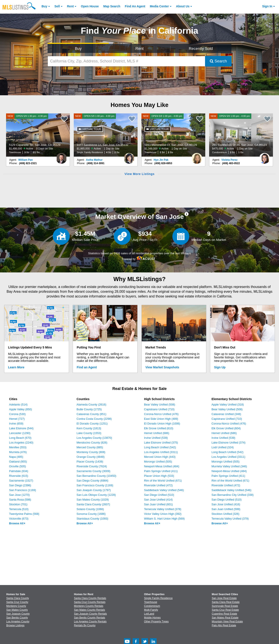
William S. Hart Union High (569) (164, 519)
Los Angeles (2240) (21, 443)
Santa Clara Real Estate (226, 602)
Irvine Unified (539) (156, 438)
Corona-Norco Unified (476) (161, 414)
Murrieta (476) (18, 452)
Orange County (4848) (91, 457)
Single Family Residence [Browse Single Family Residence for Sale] (158, 598)
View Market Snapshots (162, 367)
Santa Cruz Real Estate (225, 610)
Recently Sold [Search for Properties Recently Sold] (201, 49)
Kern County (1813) (89, 428)
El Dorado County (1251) (92, 424)
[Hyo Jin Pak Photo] (197, 157)
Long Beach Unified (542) (160, 447)
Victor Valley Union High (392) (163, 514)
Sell (57, 6)
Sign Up (220, 367)
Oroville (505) (18, 466)
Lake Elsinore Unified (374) (228, 443)
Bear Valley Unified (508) (160, 405)
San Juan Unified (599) (226, 509)
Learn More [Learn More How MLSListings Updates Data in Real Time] (16, 367)
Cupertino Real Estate (224, 614)
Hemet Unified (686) (157, 433)
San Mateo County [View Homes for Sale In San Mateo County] (17, 610)
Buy (44, 6)
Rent (70, 6)
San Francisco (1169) (22, 490)
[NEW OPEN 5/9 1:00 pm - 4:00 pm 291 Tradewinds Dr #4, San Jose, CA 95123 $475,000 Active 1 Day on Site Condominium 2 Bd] (241, 135)
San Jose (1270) (19, 495)
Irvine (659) (16, 424)
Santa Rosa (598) (20, 500)
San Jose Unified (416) (226, 504)
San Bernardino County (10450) (96, 476)
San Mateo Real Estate (225, 618)
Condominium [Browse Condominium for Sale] (152, 606)
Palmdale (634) (19, 471)
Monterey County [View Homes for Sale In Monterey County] (16, 606)
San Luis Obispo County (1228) (96, 495)
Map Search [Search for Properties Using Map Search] (112, 6)
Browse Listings (15, 625)
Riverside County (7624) (92, 466)
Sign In (267, 6)
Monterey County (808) (91, 452)
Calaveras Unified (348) (226, 414)
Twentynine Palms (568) (24, 514)
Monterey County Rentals (89, 606)
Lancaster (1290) (20, 433)
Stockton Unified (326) (225, 514)
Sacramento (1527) (21, 481)
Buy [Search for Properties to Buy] (78, 49)
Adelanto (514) (18, 405)
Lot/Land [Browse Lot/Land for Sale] (149, 614)
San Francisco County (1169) (95, 485)
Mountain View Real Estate (227, 622)
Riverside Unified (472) (158, 485)
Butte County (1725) (89, 409)
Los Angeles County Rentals (90, 622)
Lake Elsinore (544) (21, 428)
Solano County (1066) (90, 509)
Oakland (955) (18, 462)
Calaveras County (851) (91, 414)
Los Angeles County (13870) (94, 438)
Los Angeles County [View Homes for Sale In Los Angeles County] (18, 622)
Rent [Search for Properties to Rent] (139, 49)
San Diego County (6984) (92, 481)
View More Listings (139, 174)
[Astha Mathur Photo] (129, 157)
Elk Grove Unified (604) (226, 428)
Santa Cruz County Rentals (90, 602)
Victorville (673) (19, 519)
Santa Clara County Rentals (90, 598)
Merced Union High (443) (160, 457)
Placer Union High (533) (159, 476)
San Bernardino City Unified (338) (232, 495)
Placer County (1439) (90, 462)
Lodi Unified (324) (223, 447)
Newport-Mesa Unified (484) (162, 466)
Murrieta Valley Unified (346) (229, 466)
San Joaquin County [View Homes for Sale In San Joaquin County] (18, 614)
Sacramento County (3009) (93, 471)
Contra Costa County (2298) (94, 419)
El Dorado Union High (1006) (162, 424)
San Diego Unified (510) (159, 495)
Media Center (159, 6)
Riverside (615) (19, 476)
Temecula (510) (19, 509)
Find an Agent (87, 367)
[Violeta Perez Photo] (265, 157)
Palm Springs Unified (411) (161, 471)
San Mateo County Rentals (89, 610)
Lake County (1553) (89, 433)
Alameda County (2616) (91, 405)
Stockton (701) (18, 504)
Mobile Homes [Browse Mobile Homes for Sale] (152, 618)
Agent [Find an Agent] (135, 6)
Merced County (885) (90, 447)
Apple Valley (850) (20, 409)
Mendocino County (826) (92, 443)
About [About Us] (183, 6)
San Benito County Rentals (90, 618)
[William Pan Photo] (61, 157)
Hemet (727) (17, 419)
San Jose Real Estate (224, 598)
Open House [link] (90, 6)
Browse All (17, 523)
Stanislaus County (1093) (92, 519)
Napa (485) (16, 457)
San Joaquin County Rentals (90, 614)
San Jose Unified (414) (158, 500)
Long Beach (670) (20, 438)
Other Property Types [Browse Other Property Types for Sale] (156, 622)
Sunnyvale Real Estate (225, 606)
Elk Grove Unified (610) (159, 428)
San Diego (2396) (20, 485)
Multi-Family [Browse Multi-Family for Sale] (151, 610)
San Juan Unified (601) (158, 504)
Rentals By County (85, 625)
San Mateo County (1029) (93, 500)
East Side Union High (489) (161, 419)
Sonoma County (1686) (91, 514)
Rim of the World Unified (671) (163, 481)
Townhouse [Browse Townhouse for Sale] (151, 602)
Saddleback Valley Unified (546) (164, 490)
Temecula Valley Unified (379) (230, 519)
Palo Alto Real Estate (224, 625)
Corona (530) (17, 414)
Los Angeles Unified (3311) (161, 452)
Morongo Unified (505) (158, 462)
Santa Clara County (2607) (93, 504)
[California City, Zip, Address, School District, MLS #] (126, 61)
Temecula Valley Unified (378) (163, 509)
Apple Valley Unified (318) (228, 405)
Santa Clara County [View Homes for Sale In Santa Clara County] (18, 598)
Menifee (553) (18, 447)
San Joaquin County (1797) (94, 490)
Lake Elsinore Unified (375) (161, 443)
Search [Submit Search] (218, 61)
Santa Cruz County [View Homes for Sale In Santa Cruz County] (17, 602)
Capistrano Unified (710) (159, 409)
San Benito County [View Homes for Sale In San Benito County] (17, 618)
